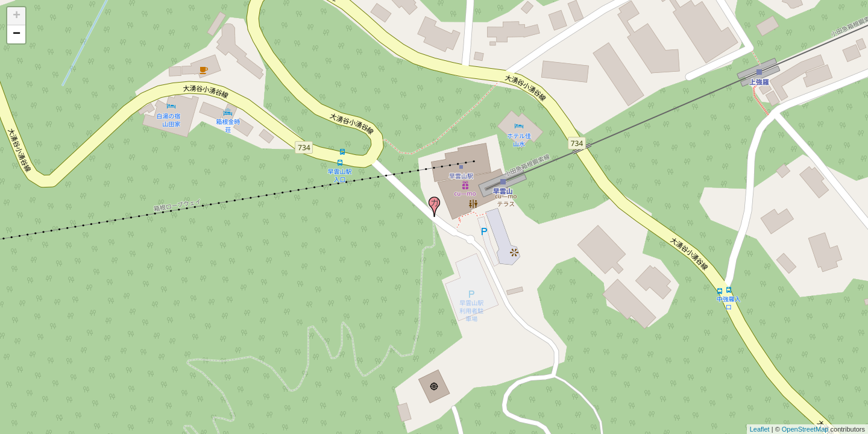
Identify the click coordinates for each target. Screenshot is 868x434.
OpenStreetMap (805, 429)
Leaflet (760, 429)
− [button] (17, 34)
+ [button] (17, 16)
